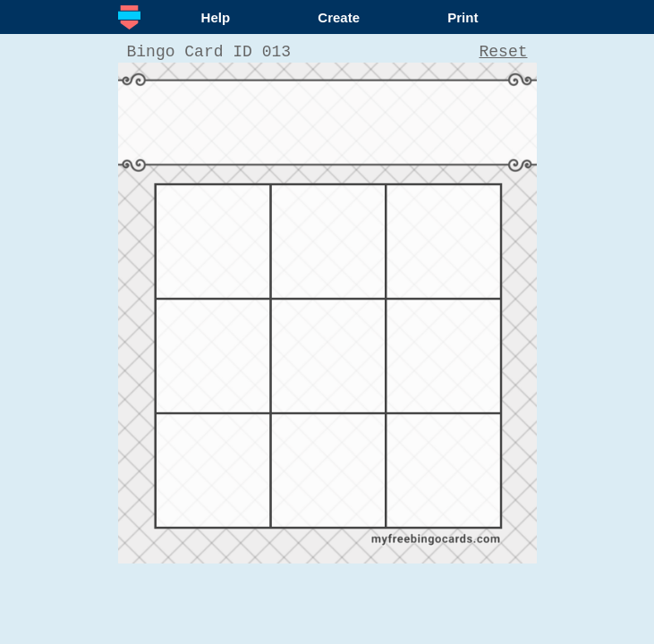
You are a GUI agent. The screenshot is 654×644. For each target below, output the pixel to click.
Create (339, 17)
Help (216, 17)
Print (463, 17)
